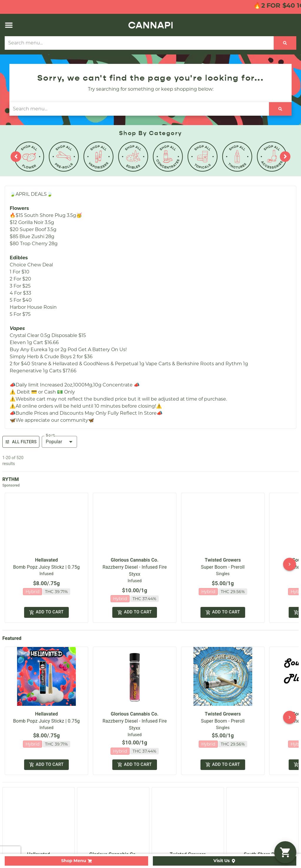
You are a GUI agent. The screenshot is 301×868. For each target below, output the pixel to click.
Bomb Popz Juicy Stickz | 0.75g (47, 562)
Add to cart (46, 606)
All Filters (21, 442)
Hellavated (46, 555)
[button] (9, 25)
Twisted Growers (223, 555)
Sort (51, 435)
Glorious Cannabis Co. (135, 555)
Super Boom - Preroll (223, 562)
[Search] (285, 43)
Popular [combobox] (54, 442)
